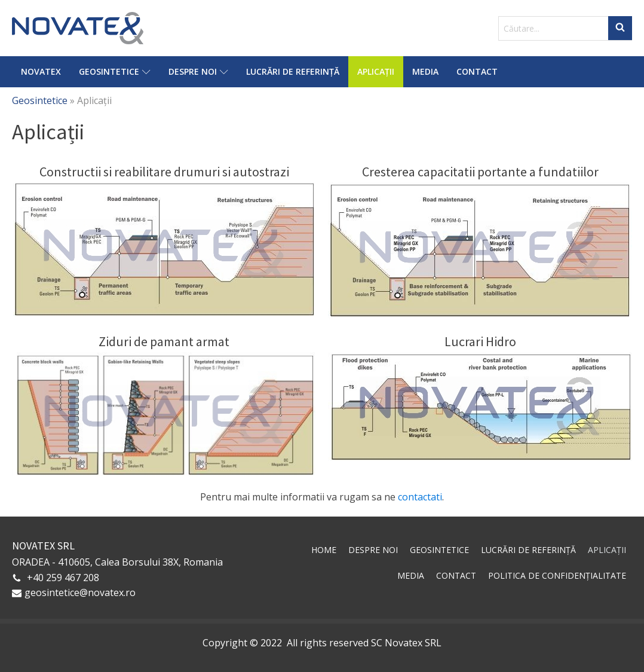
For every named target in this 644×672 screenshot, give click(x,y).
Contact (477, 71)
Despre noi (198, 71)
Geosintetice (115, 71)
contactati (420, 497)
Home (324, 550)
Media (425, 71)
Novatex (41, 71)
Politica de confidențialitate (557, 575)
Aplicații (376, 71)
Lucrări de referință (293, 71)
